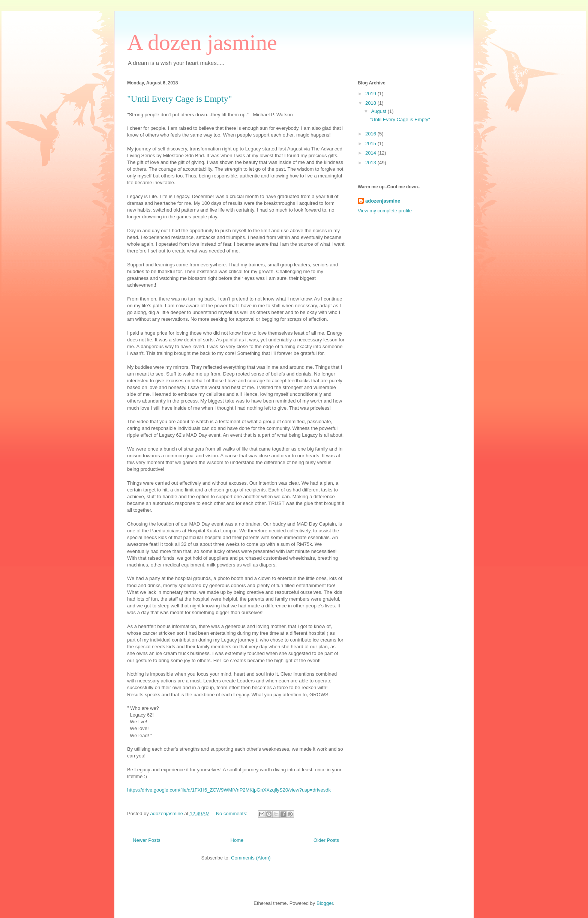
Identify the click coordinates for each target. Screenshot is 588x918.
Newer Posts (147, 840)
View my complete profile (385, 211)
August (379, 111)
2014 (371, 153)
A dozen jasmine (202, 42)
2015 (371, 143)
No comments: (232, 814)
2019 (371, 94)
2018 (371, 103)
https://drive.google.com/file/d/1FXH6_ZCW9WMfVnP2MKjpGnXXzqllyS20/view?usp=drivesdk (229, 790)
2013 (371, 163)
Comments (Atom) (251, 858)
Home (237, 840)
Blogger (325, 903)
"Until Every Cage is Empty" (180, 99)
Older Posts (326, 840)
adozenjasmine (383, 201)
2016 (371, 134)
